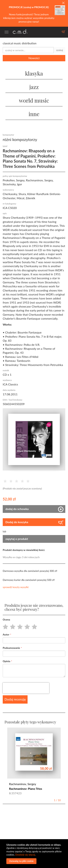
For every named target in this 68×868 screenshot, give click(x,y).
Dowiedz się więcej (25, 855)
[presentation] (26, 688)
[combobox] (28, 50)
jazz (34, 87)
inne (34, 114)
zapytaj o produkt (17, 539)
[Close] (63, 3)
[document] (34, 854)
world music (34, 100)
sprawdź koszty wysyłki (16, 587)
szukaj (59, 50)
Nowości (34, 58)
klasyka (34, 73)
